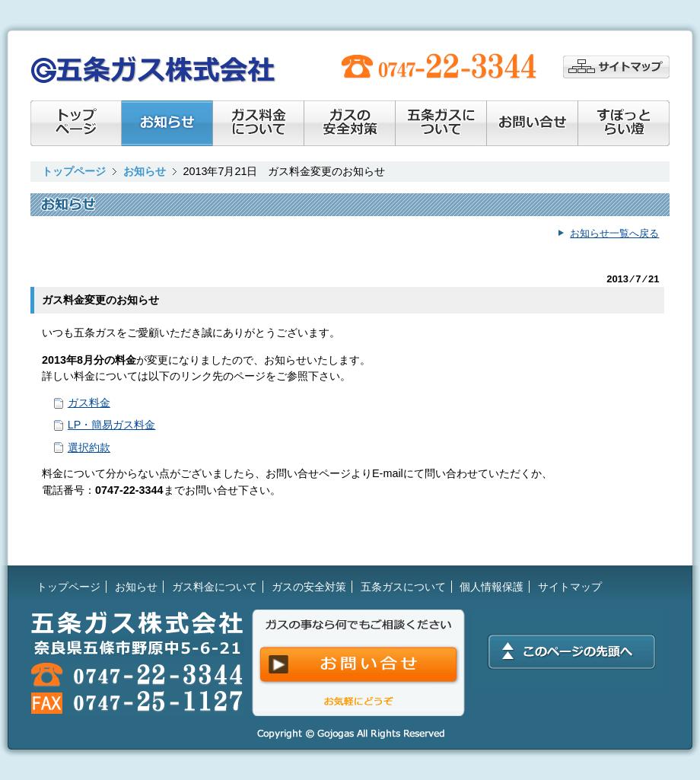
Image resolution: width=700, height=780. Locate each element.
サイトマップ (616, 67)
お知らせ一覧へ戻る (614, 233)
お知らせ (167, 123)
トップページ (76, 123)
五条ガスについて (403, 587)
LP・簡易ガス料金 (112, 425)
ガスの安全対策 (350, 123)
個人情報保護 (492, 587)
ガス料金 (89, 403)
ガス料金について (259, 123)
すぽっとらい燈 (624, 123)
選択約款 (89, 447)
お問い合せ (533, 123)
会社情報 (441, 123)
